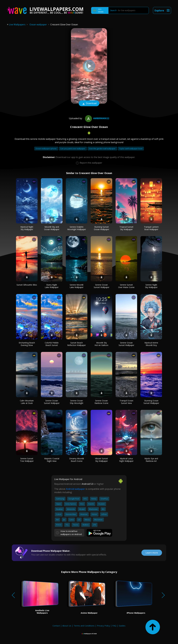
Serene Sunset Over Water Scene (126, 286)
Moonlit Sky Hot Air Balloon (101, 344)
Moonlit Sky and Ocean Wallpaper (52, 228)
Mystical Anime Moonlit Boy (151, 344)
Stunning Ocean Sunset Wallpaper (151, 402)
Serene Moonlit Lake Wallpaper (77, 286)
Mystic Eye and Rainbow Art (151, 460)
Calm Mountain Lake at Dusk (27, 402)
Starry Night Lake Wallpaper (52, 286)
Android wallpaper (75, 489)
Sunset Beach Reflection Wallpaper (77, 344)
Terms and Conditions (84, 626)
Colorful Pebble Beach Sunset (52, 344)
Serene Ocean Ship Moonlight (77, 402)
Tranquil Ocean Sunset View (126, 402)
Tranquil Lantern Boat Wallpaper (151, 228)
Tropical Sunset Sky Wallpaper (126, 228)
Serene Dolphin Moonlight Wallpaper (77, 228)
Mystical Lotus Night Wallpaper (126, 460)
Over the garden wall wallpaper (102, 149)
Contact (56, 626)
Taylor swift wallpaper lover (131, 149)
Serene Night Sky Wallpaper (151, 286)
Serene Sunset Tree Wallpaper (27, 460)
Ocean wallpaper (38, 25)
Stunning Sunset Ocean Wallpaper (102, 228)
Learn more (152, 553)
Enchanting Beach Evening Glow (27, 344)
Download (89, 104)
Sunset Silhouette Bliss (27, 285)
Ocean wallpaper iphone (46, 149)
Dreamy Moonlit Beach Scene (77, 460)
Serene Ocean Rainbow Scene (101, 402)
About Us (67, 626)
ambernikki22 (97, 118)
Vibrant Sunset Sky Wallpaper (101, 460)
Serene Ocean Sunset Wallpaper (102, 286)
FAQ (114, 626)
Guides (122, 626)
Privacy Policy (103, 626)
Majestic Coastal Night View (52, 460)
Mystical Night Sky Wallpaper (27, 228)
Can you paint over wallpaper (73, 149)
